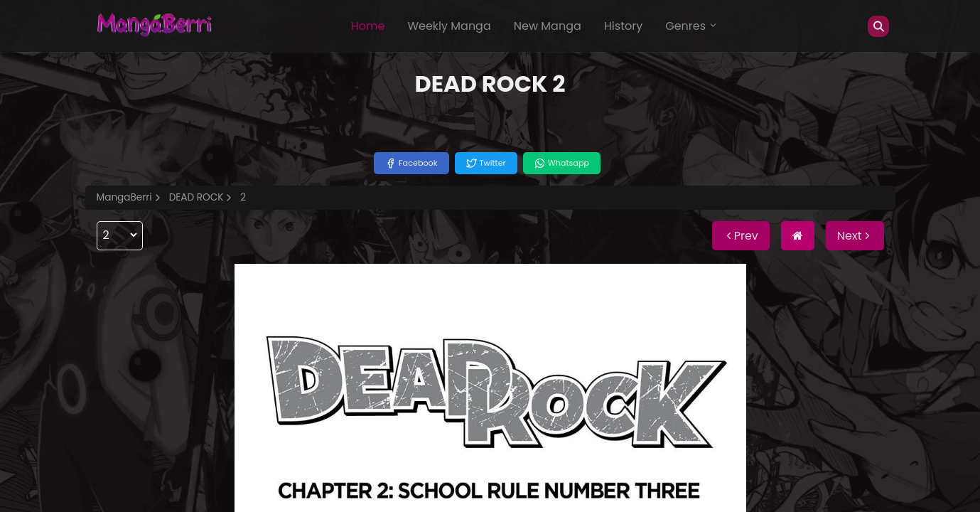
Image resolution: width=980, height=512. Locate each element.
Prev (741, 236)
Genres (691, 26)
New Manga (548, 26)
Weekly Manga (449, 26)
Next (855, 236)
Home (368, 26)
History (623, 26)
